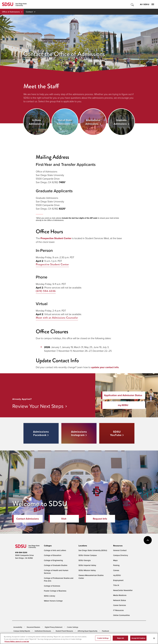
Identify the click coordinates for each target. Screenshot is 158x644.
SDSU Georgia (85, 560)
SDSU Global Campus (88, 555)
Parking (116, 565)
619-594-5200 (21, 552)
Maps (115, 560)
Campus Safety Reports (22, 631)
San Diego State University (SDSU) (93, 550)
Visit (64, 519)
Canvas (116, 570)
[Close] (154, 641)
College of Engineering (53, 560)
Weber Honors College (53, 601)
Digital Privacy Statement (54, 627)
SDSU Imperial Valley (87, 565)
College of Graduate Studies (56, 565)
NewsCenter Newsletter (123, 590)
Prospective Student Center (56, 238)
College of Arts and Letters (55, 550)
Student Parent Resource (64, 631)
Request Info (100, 519)
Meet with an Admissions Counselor (57, 318)
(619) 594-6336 (46, 291)
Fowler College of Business (55, 591)
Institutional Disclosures (43, 631)
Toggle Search (132, 4)
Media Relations (120, 595)
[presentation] (47, 546)
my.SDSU (123, 405)
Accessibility (18, 627)
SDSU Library (49, 596)
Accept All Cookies (138, 640)
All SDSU (147, 4)
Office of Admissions (11, 12)
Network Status (120, 600)
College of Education (53, 555)
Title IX (116, 585)
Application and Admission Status (123, 395)
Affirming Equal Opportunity (87, 631)
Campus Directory (121, 555)
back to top (148, 540)
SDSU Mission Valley (87, 570)
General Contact (120, 550)
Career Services (120, 605)
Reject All (120, 640)
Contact (29, 12)
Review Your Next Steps (38, 406)
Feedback (105, 631)
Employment (118, 580)
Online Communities (121, 615)
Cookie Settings (73, 627)
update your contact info (105, 367)
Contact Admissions (28, 519)
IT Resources (118, 610)
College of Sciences (52, 586)
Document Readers (33, 627)
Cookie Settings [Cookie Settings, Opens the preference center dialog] (103, 640)
